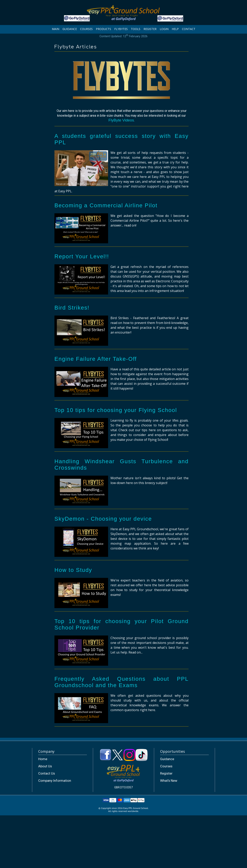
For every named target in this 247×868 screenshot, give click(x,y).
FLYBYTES (121, 29)
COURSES (86, 29)
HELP (175, 29)
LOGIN (164, 29)
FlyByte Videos (121, 120)
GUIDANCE (70, 29)
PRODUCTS (103, 29)
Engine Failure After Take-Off (96, 359)
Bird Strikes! (72, 308)
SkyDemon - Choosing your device (103, 519)
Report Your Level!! (82, 256)
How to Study (73, 570)
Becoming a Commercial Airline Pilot (106, 205)
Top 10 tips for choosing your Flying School (116, 410)
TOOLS (136, 29)
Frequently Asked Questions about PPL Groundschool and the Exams (121, 682)
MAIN (56, 29)
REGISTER (150, 29)
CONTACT (189, 29)
